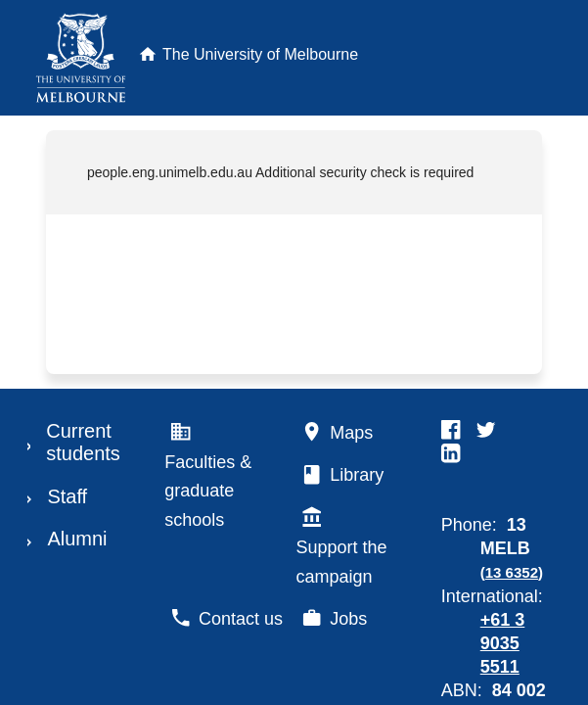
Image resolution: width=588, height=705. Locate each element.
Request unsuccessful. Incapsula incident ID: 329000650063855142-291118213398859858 (294, 352)
